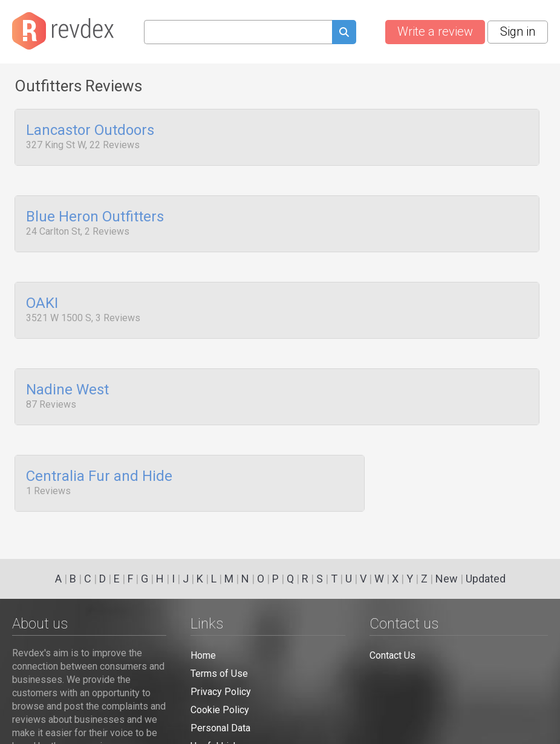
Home (203, 655)
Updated (486, 579)
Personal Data (220, 728)
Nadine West (67, 377)
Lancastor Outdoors (90, 131)
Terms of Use (219, 674)
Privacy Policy (221, 692)
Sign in (518, 31)
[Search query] (238, 32)
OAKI (42, 295)
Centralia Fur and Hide (99, 459)
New (447, 579)
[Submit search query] (344, 34)
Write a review (435, 31)
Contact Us (392, 655)
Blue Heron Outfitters (95, 213)
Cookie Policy (220, 710)
